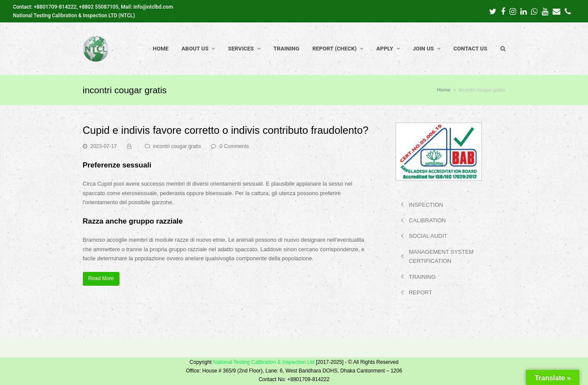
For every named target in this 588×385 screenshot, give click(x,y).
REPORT (421, 292)
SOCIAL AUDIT (428, 236)
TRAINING (422, 277)
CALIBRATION (428, 220)
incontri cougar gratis (177, 146)
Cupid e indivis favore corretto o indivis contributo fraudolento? (226, 130)
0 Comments (234, 146)
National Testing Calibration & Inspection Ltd (264, 362)
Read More (101, 278)
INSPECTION (426, 205)
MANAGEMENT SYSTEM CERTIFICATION (441, 256)
